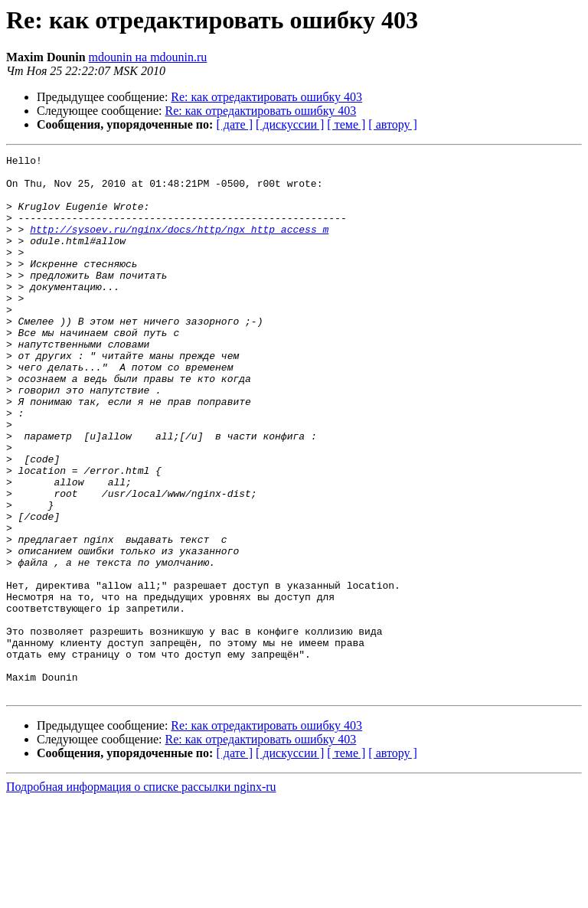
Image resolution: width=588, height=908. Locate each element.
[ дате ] (234, 124)
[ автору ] (392, 124)
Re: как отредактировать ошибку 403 (266, 97)
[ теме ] (346, 124)
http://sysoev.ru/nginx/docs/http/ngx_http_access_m (179, 245)
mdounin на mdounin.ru (148, 57)
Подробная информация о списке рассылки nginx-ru (141, 895)
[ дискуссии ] (290, 124)
